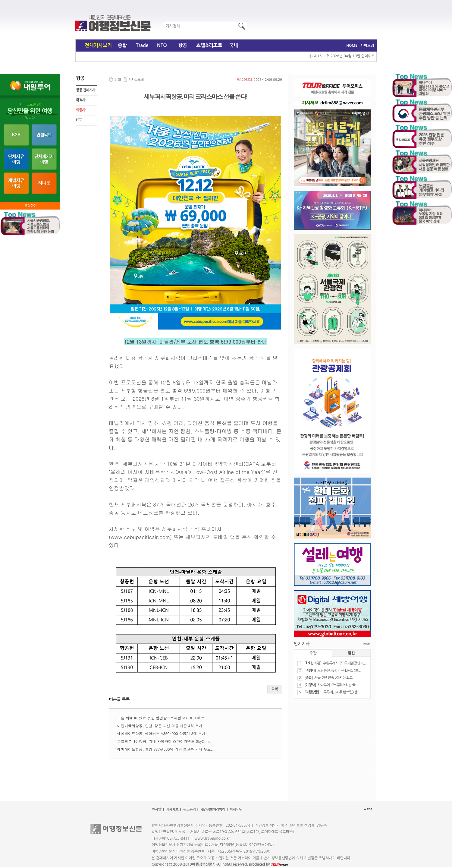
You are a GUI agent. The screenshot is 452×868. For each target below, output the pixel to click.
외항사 (81, 110)
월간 (351, 653)
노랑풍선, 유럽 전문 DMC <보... (339, 671)
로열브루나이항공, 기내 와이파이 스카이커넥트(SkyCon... (165, 741)
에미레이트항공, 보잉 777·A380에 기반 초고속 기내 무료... (166, 749)
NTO (162, 45)
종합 (122, 45)
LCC (79, 120)
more (367, 644)
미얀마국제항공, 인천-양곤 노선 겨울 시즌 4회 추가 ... (162, 726)
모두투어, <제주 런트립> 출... (340, 692)
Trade (142, 45)
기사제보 (172, 810)
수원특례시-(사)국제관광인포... (344, 663)
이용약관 (236, 810)
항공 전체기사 (86, 90)
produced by (269, 864)
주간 (313, 653)
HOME (352, 46)
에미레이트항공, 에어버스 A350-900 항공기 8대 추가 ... (164, 733)
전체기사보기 (98, 45)
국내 (234, 45)
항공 (183, 45)
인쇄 (118, 80)
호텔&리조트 (209, 45)
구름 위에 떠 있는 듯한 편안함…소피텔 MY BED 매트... (163, 718)
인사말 (157, 810)
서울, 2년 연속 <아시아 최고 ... (335, 678)
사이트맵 (367, 46)
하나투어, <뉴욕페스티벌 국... (337, 685)
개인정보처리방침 (213, 810)
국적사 (81, 100)
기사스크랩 (136, 80)
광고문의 (189, 810)
